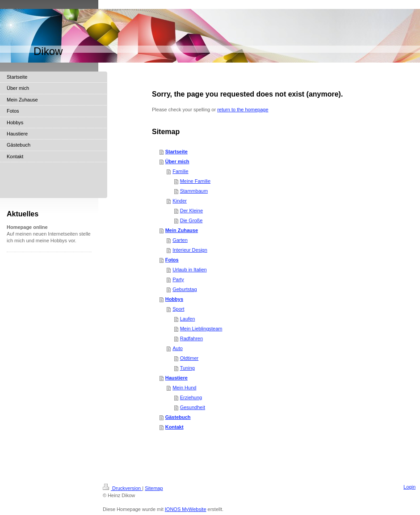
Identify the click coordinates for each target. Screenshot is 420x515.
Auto (178, 348)
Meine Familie (195, 181)
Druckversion (122, 488)
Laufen (188, 319)
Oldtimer (189, 358)
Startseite (176, 152)
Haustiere (176, 378)
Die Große (191, 220)
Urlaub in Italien (189, 270)
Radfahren (191, 338)
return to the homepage (243, 110)
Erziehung (191, 397)
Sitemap (154, 488)
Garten (180, 240)
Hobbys (174, 299)
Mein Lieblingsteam (201, 329)
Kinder (180, 201)
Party (178, 279)
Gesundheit (193, 407)
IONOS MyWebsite (186, 509)
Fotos (172, 260)
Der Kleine (191, 211)
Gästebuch (178, 417)
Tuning (187, 368)
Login (409, 487)
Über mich (177, 161)
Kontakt (174, 427)
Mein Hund (184, 388)
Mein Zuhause (182, 230)
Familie (180, 171)
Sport (178, 309)
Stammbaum (194, 191)
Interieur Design (190, 250)
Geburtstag (185, 289)
